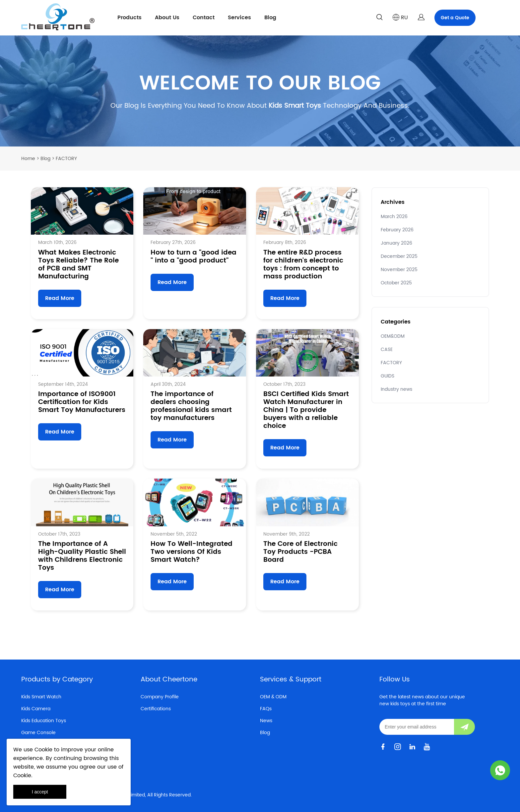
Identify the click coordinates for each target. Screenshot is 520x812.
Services (239, 18)
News (266, 721)
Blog (270, 18)
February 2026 (397, 230)
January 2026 (396, 243)
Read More (60, 298)
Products (130, 18)
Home (28, 159)
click (260, 91)
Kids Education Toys (44, 721)
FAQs (266, 709)
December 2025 (399, 256)
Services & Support (291, 680)
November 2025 (399, 270)
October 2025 (396, 283)
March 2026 (394, 217)
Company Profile (160, 697)
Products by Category (57, 680)
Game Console (38, 733)
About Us (167, 18)
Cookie (43, 750)
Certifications (156, 709)
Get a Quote (455, 18)
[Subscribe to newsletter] (464, 727)
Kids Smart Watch (41, 697)
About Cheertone (169, 680)
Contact (204, 18)
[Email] (417, 727)
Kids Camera (36, 709)
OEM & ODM (273, 697)
